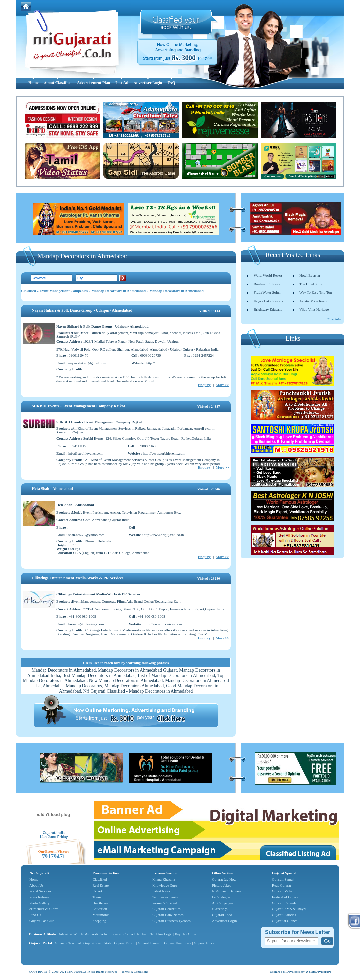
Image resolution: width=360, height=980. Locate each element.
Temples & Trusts (165, 897)
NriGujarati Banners (227, 891)
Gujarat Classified (68, 943)
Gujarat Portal (41, 943)
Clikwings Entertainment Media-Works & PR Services (78, 578)
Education (100, 909)
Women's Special (164, 903)
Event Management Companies (64, 291)
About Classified (58, 83)
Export (97, 891)
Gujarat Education (207, 943)
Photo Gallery (39, 903)
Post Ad (122, 83)
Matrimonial (101, 915)
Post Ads (334, 319)
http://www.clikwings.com (163, 624)
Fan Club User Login (157, 934)
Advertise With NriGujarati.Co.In (83, 934)
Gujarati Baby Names (168, 915)
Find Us (35, 915)
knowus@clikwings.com (86, 624)
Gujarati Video (283, 891)
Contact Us (131, 934)
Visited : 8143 (209, 311)
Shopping (99, 921)
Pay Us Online (186, 934)
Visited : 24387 (209, 406)
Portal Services (40, 891)
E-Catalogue (221, 897)
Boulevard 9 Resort (268, 284)
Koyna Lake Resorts (268, 301)
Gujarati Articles (284, 915)
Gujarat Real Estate (98, 943)
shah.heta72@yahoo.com (87, 535)
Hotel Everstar (310, 275)
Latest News (161, 891)
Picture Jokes (222, 885)
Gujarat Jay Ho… (225, 879)
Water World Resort (268, 275)
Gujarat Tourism (150, 943)
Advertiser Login (148, 83)
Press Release (39, 897)
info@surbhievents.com (86, 453)
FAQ (171, 83)
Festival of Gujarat (285, 897)
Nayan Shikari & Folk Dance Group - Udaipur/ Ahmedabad (82, 310)
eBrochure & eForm (44, 909)
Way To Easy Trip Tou (316, 292)
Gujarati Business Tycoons (171, 921)
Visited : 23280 (209, 578)
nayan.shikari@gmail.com (87, 363)
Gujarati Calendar (285, 903)
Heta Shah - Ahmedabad (52, 489)
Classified (28, 291)
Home (34, 83)
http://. (151, 363)
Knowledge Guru (165, 885)
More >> (222, 385)
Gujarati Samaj (283, 879)
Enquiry (204, 385)
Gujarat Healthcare (178, 943)
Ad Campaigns (223, 903)
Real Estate (100, 885)
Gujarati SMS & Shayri (289, 909)
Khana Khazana (164, 879)
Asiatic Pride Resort (314, 301)
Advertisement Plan (94, 83)
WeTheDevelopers (318, 972)
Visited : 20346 (209, 489)
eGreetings (220, 909)
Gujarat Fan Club (42, 921)
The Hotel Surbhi (312, 284)
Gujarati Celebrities (166, 909)
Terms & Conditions (135, 972)
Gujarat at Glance (285, 921)
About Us (36, 885)
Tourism (98, 897)
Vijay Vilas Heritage (314, 309)
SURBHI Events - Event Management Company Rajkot (78, 406)
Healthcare (100, 903)
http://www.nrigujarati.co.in (164, 535)
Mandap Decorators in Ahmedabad (118, 291)
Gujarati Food (222, 915)
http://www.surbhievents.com (164, 453)
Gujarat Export (125, 943)
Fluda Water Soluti (267, 292)
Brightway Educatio (268, 309)
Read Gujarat (281, 885)
